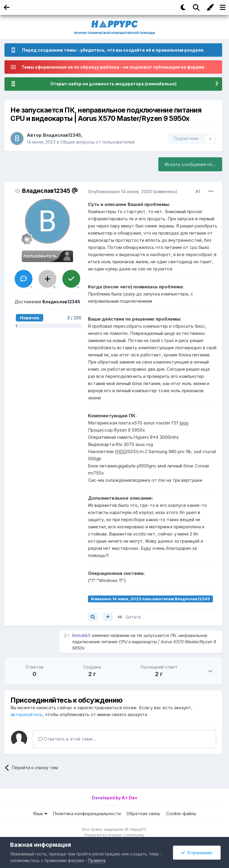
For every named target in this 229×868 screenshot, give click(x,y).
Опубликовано (120, 191)
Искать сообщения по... (190, 165)
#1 (198, 191)
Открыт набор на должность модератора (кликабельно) (113, 84)
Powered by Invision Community (114, 835)
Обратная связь (143, 814)
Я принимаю (197, 853)
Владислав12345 (62, 135)
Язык (40, 814)
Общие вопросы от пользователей (98, 142)
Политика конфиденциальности (87, 814)
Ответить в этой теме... (67, 739)
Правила (97, 860)
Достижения (47, 302)
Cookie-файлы (181, 814)
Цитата (133, 617)
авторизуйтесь (27, 714)
